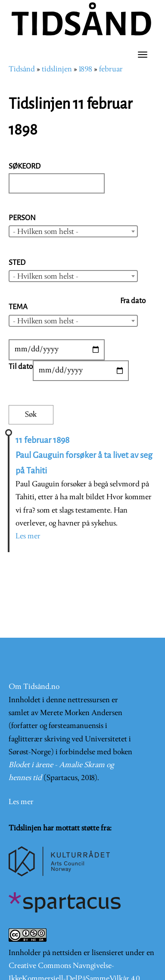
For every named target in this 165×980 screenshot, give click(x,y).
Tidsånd (22, 69)
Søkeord (25, 166)
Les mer (28, 536)
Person (22, 218)
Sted (17, 263)
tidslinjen (57, 69)
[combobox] (73, 231)
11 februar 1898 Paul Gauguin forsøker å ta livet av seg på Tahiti (84, 455)
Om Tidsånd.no (34, 687)
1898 (86, 69)
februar (111, 69)
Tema (18, 307)
